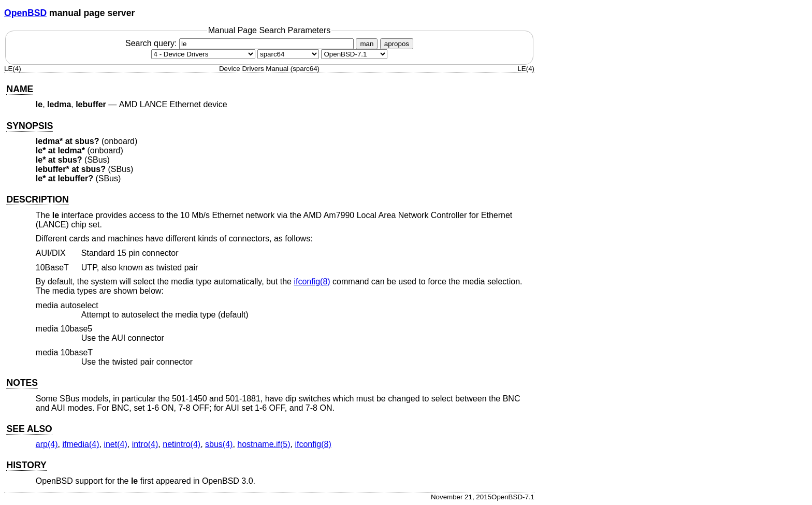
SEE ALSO (29, 429)
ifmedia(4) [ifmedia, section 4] (81, 444)
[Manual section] (203, 54)
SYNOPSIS (30, 126)
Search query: (241, 43)
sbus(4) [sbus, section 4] (219, 444)
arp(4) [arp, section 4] (47, 444)
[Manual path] (354, 54)
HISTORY (26, 465)
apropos (397, 44)
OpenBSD (25, 13)
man (367, 44)
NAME (20, 89)
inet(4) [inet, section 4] (115, 444)
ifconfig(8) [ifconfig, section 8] (312, 282)
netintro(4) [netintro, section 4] (182, 444)
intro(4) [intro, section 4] (145, 444)
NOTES (22, 383)
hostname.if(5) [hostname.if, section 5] (264, 444)
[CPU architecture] (288, 54)
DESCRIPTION (37, 199)
